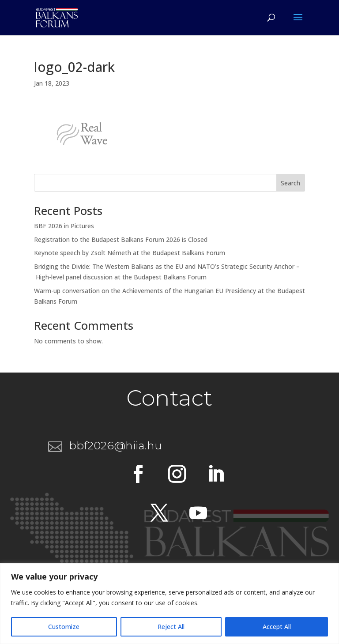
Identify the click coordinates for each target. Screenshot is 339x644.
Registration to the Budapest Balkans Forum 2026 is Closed (121, 239)
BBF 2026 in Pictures (64, 226)
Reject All (171, 627)
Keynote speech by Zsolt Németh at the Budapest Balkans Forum (130, 253)
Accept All (277, 627)
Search (290, 183)
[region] (169, 604)
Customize (64, 627)
